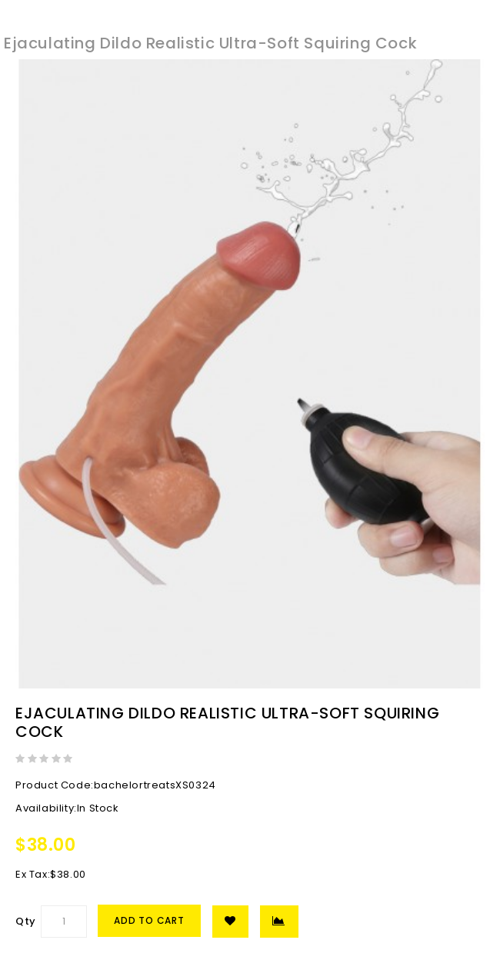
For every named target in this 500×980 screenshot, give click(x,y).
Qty (26, 921)
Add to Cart (149, 920)
